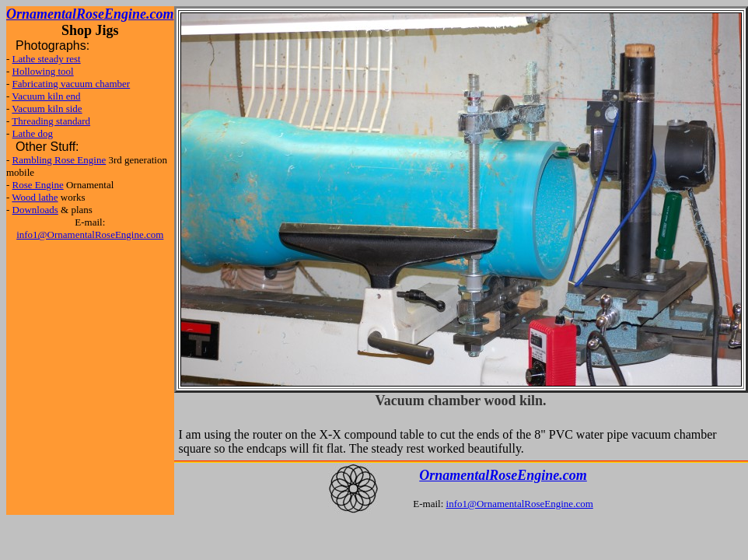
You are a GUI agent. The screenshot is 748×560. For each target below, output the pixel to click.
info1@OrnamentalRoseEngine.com (90, 234)
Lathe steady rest (47, 59)
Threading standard (51, 121)
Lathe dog (33, 133)
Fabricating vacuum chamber (72, 84)
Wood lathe (35, 197)
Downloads (35, 210)
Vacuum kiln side (47, 108)
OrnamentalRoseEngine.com (503, 475)
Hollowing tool (43, 71)
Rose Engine (38, 185)
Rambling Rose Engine (59, 160)
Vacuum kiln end (46, 96)
